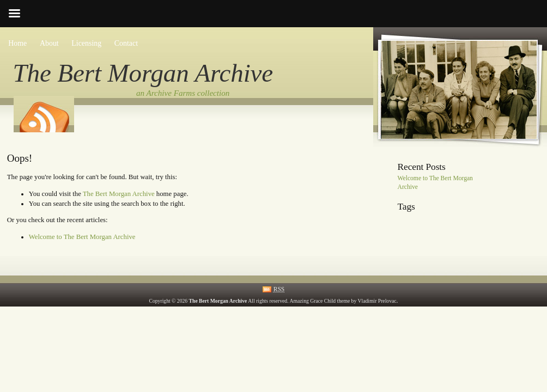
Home (17, 43)
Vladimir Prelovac (377, 301)
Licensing (86, 43)
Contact (126, 43)
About (49, 43)
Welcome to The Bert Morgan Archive (82, 237)
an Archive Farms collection (183, 93)
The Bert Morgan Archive (143, 73)
